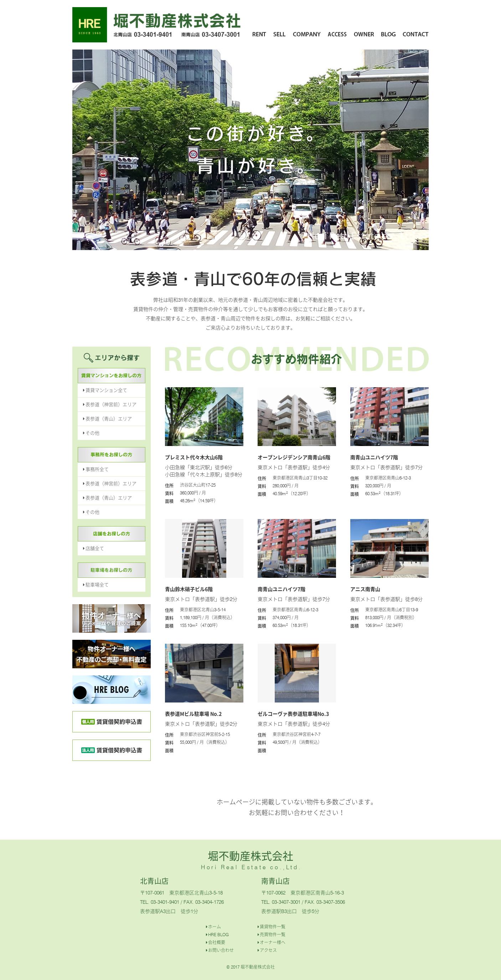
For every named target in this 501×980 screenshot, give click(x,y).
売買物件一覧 (273, 935)
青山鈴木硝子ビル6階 (189, 589)
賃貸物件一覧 (273, 927)
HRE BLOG (218, 935)
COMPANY (307, 34)
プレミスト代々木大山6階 (194, 457)
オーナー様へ (273, 942)
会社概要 (217, 942)
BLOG (389, 34)
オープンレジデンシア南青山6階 (294, 457)
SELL (280, 34)
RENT (259, 34)
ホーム (215, 927)
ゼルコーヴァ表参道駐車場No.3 (293, 714)
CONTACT (416, 34)
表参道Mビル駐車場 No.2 (193, 714)
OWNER (364, 34)
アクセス (268, 950)
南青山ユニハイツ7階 (374, 457)
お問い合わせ (221, 950)
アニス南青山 (365, 589)
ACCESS (337, 34)
